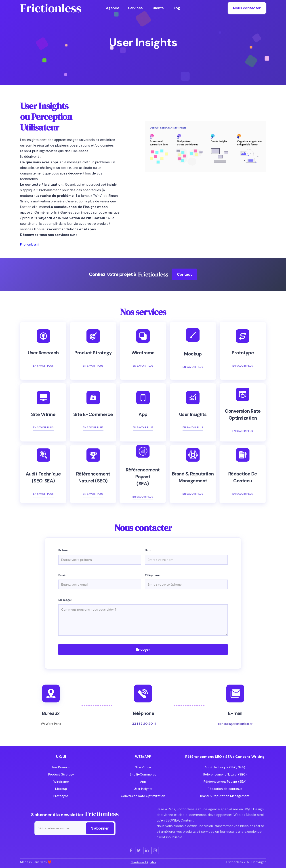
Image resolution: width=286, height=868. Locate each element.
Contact (184, 274)
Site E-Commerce (143, 774)
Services (135, 8)
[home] (51, 8)
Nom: (148, 550)
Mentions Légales (143, 862)
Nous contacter (247, 8)
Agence (113, 8)
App (143, 782)
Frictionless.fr (30, 244)
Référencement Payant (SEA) (225, 782)
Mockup (61, 789)
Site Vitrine (143, 767)
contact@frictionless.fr (235, 724)
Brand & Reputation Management (225, 796)
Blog (176, 8)
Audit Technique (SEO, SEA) (225, 767)
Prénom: (64, 550)
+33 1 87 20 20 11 (143, 724)
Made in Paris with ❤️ (36, 862)
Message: (65, 600)
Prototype (61, 796)
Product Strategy (61, 774)
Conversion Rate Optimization (143, 796)
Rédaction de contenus (225, 789)
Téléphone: (153, 575)
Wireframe (61, 782)
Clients (158, 8)
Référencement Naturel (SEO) (225, 774)
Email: (62, 575)
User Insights (143, 789)
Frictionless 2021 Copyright (246, 862)
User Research (61, 767)
